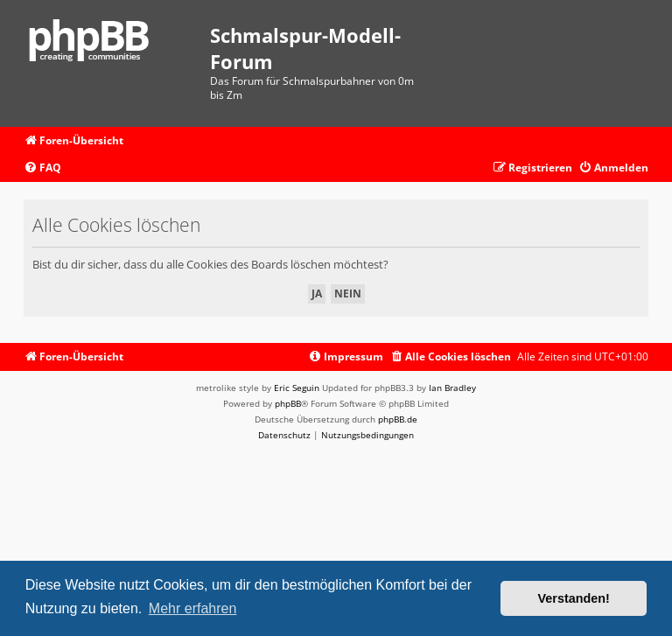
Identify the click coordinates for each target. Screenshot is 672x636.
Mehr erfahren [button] (193, 608)
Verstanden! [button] (574, 598)
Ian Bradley (452, 388)
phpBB (288, 403)
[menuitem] (42, 168)
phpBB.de (398, 419)
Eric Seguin (297, 388)
